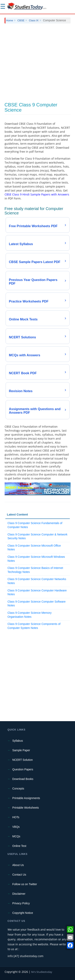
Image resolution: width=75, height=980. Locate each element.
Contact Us (19, 875)
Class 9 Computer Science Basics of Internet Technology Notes (35, 570)
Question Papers (23, 769)
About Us (18, 865)
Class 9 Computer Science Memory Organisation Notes (30, 615)
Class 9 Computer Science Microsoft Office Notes (34, 548)
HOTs (16, 817)
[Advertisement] (37, 63)
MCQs (16, 836)
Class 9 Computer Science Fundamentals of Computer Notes (35, 525)
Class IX (34, 20)
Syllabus (18, 741)
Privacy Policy (21, 903)
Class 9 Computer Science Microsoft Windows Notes (36, 559)
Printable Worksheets (26, 808)
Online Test (19, 846)
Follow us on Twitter (25, 884)
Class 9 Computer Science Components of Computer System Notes (34, 626)
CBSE (21, 20)
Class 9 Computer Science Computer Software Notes (37, 604)
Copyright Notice (23, 913)
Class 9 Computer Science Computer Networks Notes (37, 581)
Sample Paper (21, 750)
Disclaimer (19, 894)
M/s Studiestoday (42, 972)
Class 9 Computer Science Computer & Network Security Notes (38, 536)
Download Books (23, 779)
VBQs (16, 827)
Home (10, 20)
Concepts (18, 789)
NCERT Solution (23, 760)
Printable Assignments (26, 798)
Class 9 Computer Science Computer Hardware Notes (37, 592)
